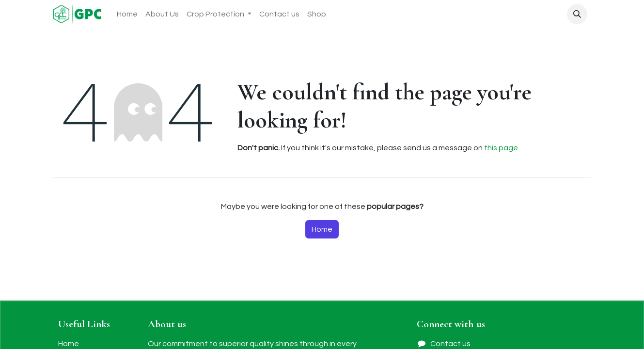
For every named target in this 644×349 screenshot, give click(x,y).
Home (322, 229)
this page (501, 148)
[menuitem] (127, 14)
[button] (577, 14)
